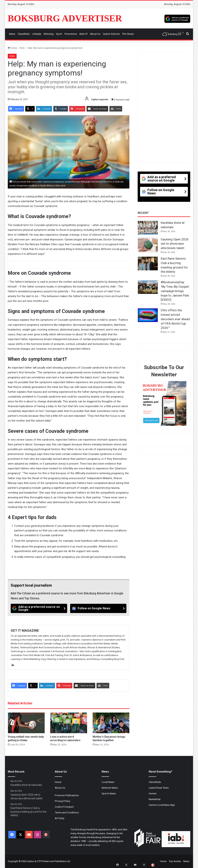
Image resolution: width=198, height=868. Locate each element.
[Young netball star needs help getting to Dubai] (26, 723)
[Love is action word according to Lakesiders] (69, 723)
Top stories (175, 861)
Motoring (49, 34)
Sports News (109, 793)
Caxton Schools (111, 34)
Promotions (71, 34)
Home (12, 48)
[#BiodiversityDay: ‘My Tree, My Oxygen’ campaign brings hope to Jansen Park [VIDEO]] (148, 287)
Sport (59, 34)
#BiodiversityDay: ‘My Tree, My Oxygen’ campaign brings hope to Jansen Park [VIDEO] (175, 291)
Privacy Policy (62, 801)
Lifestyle (37, 34)
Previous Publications (67, 795)
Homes (153, 793)
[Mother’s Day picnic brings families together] (111, 723)
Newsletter (155, 799)
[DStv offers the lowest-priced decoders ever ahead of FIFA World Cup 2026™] (148, 315)
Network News (110, 788)
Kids (22, 48)
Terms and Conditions (67, 812)
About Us (95, 34)
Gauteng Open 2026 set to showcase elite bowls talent (175, 244)
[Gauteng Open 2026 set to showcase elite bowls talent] (148, 245)
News (12, 34)
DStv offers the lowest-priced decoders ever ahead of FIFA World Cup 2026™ (175, 319)
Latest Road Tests (159, 788)
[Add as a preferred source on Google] (177, 18)
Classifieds (24, 34)
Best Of (83, 34)
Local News (108, 782)
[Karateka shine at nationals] (148, 228)
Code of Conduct (64, 807)
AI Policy (60, 818)
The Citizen (128, 34)
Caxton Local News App (162, 805)
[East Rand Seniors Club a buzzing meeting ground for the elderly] (148, 263)
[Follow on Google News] (98, 608)
